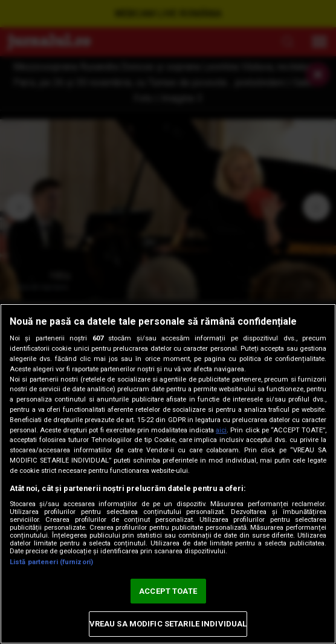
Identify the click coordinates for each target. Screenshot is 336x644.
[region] (168, 474)
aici (221, 430)
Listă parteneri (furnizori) (51, 562)
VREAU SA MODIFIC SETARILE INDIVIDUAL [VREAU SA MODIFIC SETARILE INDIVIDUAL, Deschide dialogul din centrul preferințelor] (168, 624)
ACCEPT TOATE (168, 591)
